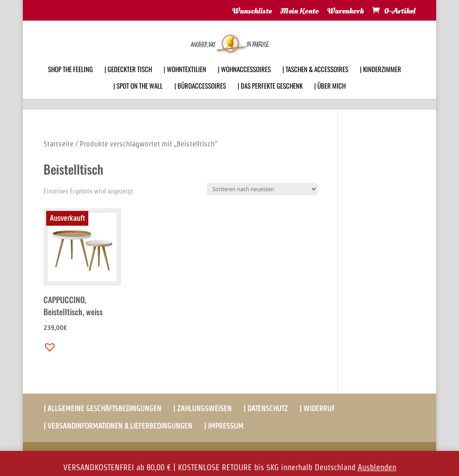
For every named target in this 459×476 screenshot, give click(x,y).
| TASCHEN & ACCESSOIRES (315, 81)
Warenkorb (346, 12)
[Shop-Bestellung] (262, 189)
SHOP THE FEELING (70, 81)
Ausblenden (377, 467)
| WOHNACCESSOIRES (244, 81)
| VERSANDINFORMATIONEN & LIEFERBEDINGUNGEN (118, 426)
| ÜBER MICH (330, 97)
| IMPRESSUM (224, 426)
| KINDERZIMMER (381, 81)
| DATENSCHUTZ (266, 409)
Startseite (58, 144)
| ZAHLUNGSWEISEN (202, 409)
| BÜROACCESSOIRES (200, 97)
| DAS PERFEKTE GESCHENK (270, 97)
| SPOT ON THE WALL (138, 97)
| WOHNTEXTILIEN (185, 81)
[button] (48, 345)
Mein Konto (299, 12)
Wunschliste (252, 12)
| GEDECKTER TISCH (128, 81)
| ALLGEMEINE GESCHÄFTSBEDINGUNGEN (102, 409)
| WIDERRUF (317, 409)
